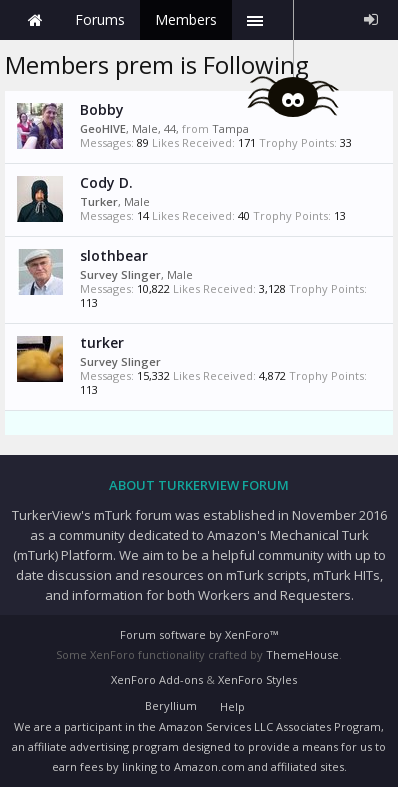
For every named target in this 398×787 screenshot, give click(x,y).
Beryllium (171, 705)
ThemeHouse (302, 654)
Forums (100, 19)
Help (232, 706)
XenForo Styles (257, 679)
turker (102, 342)
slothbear (114, 255)
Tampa (230, 128)
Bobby (102, 109)
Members (186, 19)
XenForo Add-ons (157, 679)
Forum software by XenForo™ (199, 634)
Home (35, 20)
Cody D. (106, 182)
